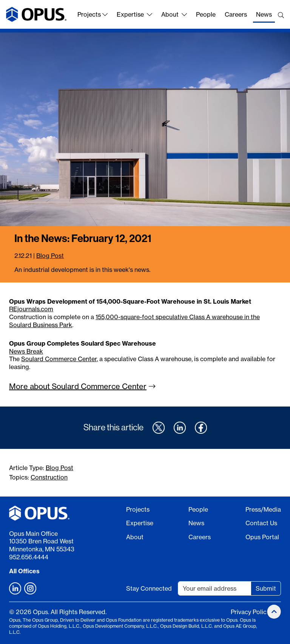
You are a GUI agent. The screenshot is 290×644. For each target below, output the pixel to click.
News (264, 14)
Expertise (134, 14)
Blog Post (50, 256)
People (206, 14)
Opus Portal (262, 537)
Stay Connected (149, 588)
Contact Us (261, 523)
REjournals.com (31, 309)
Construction (49, 477)
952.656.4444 (29, 557)
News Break (26, 351)
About (174, 14)
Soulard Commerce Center (59, 359)
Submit (266, 588)
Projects (93, 14)
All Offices (24, 571)
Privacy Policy (250, 612)
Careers (236, 14)
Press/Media (263, 509)
